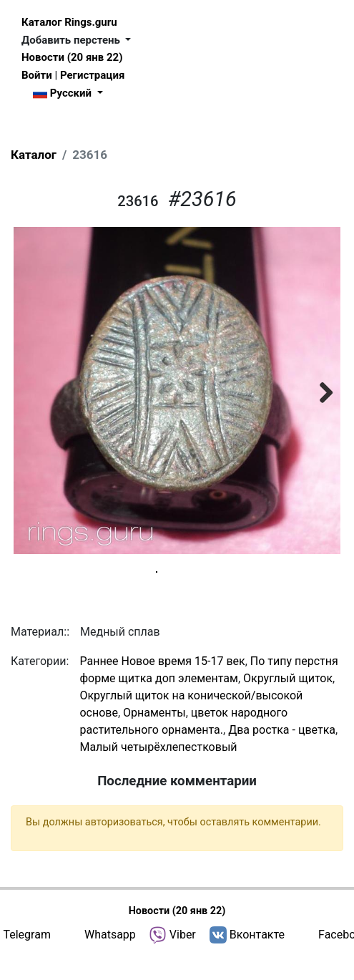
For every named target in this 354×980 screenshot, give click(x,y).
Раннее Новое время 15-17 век (162, 686)
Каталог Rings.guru (69, 22)
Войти (37, 75)
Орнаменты (154, 738)
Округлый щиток (288, 703)
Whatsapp (110, 960)
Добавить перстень (72, 40)
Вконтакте (257, 960)
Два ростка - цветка (282, 755)
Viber (183, 960)
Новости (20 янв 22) (72, 57)
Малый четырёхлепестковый (158, 772)
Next (319, 390)
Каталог (34, 155)
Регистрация (92, 75)
